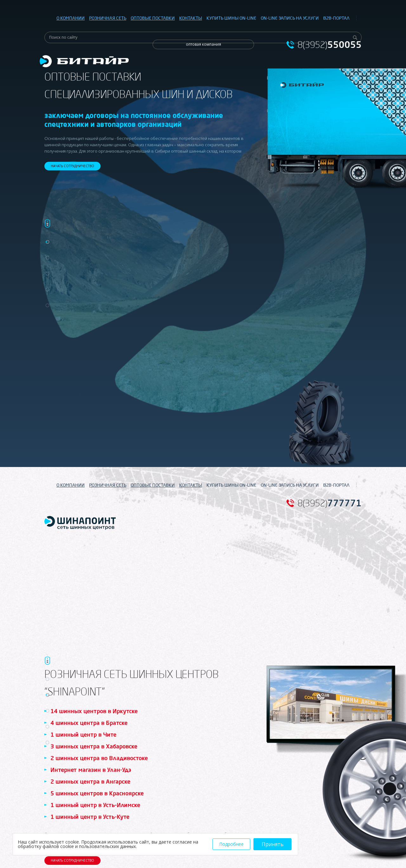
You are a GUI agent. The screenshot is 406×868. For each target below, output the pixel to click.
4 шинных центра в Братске (89, 723)
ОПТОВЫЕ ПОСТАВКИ (153, 18)
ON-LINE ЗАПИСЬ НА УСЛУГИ (290, 18)
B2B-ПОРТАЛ (336, 18)
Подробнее (231, 844)
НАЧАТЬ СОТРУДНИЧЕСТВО (72, 166)
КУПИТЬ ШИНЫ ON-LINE (231, 18)
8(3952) (330, 45)
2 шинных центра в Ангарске (90, 781)
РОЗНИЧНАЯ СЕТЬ (108, 18)
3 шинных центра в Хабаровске (94, 746)
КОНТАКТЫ (191, 18)
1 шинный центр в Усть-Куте (90, 817)
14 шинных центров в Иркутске (94, 711)
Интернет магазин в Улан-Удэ (91, 770)
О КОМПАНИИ (71, 18)
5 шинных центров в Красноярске (97, 793)
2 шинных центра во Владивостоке (99, 758)
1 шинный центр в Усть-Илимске (95, 805)
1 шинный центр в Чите (83, 734)
